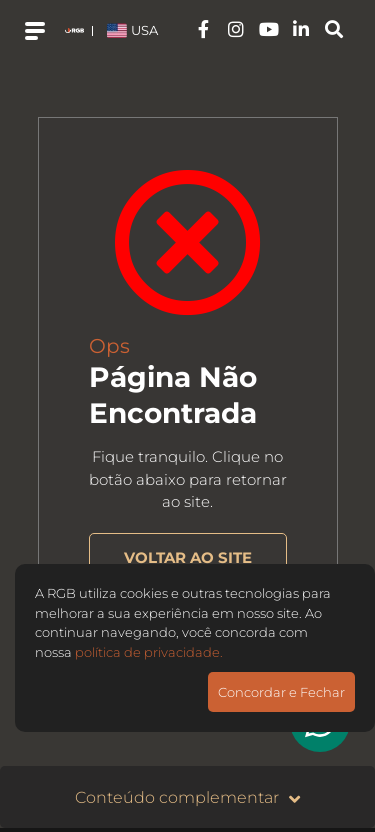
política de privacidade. (149, 652)
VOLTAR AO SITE (188, 557)
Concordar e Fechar (281, 692)
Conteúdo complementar (187, 798)
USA (132, 30)
